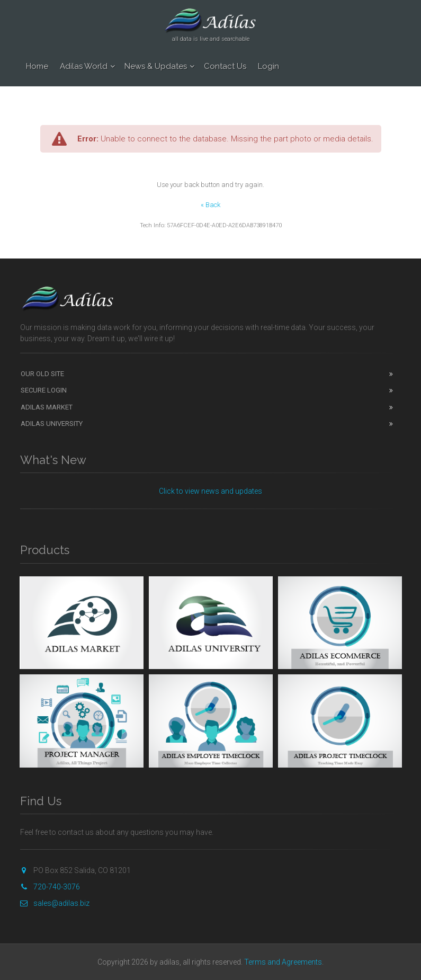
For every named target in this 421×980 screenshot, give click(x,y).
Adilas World (84, 66)
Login (268, 66)
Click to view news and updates (210, 491)
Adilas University (52, 424)
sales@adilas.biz (55, 903)
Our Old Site (42, 374)
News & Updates (156, 66)
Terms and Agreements (283, 962)
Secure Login (44, 390)
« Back (210, 205)
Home (37, 66)
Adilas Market (47, 407)
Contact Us (225, 66)
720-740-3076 (50, 887)
